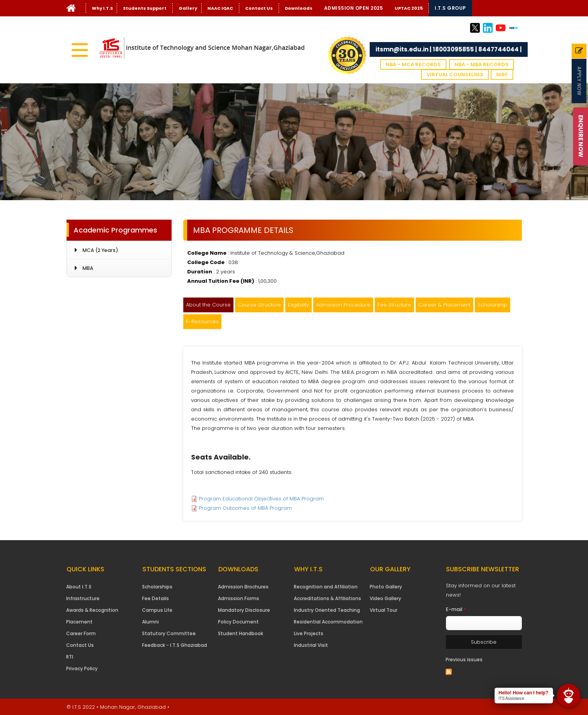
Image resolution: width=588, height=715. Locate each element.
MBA (88, 268)
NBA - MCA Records (413, 64)
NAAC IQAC (220, 8)
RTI (70, 657)
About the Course (208, 305)
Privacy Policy (82, 668)
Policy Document (238, 622)
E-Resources (202, 321)
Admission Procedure (343, 305)
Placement (79, 622)
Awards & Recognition (92, 610)
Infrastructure (83, 598)
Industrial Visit (311, 645)
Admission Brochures (243, 587)
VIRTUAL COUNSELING (455, 75)
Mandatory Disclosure (244, 610)
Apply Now (579, 81)
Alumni (150, 622)
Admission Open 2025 (354, 8)
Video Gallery (385, 598)
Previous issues (464, 660)
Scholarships (157, 587)
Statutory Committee (169, 633)
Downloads (299, 8)
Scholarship (492, 305)
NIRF (502, 75)
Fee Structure (394, 305)
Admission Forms (239, 598)
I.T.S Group (450, 8)
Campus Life (157, 610)
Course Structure (259, 305)
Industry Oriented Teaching (327, 610)
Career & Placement (444, 305)
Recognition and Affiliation (326, 587)
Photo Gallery (386, 587)
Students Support (145, 8)
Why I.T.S (102, 8)
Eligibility (298, 305)
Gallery (188, 8)
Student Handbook (240, 633)
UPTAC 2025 (409, 8)
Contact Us (259, 8)
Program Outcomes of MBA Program (245, 508)
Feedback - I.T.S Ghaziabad (175, 645)
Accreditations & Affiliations (327, 598)
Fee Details (155, 598)
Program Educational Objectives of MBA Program (261, 499)
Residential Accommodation (328, 622)
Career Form (81, 633)
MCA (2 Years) (100, 250)
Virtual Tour (384, 610)
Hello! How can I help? (523, 693)
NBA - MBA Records (482, 64)
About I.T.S (79, 587)
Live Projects (309, 633)
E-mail (456, 609)
